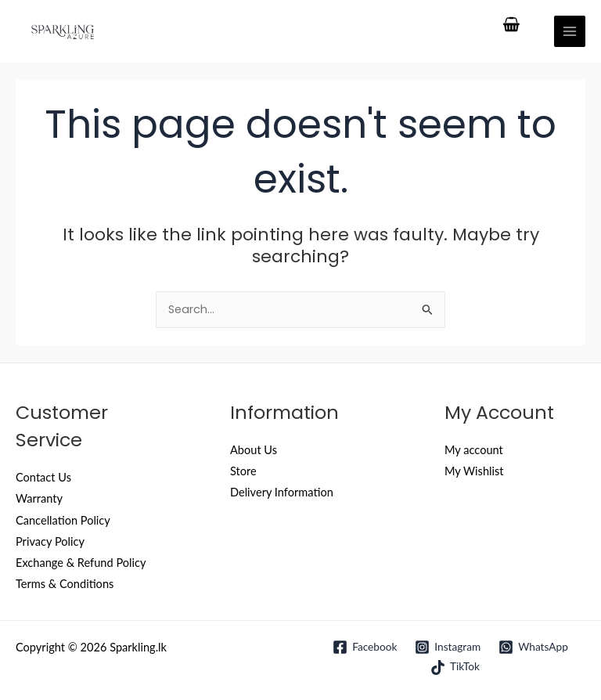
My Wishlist (474, 471)
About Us (254, 450)
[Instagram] (448, 647)
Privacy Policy (50, 541)
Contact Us (43, 477)
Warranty (39, 498)
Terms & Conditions (65, 584)
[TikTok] (455, 668)
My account (474, 450)
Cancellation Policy (63, 520)
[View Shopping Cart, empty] (512, 26)
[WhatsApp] (534, 647)
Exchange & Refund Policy (81, 563)
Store (243, 471)
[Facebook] (365, 647)
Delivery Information (282, 492)
